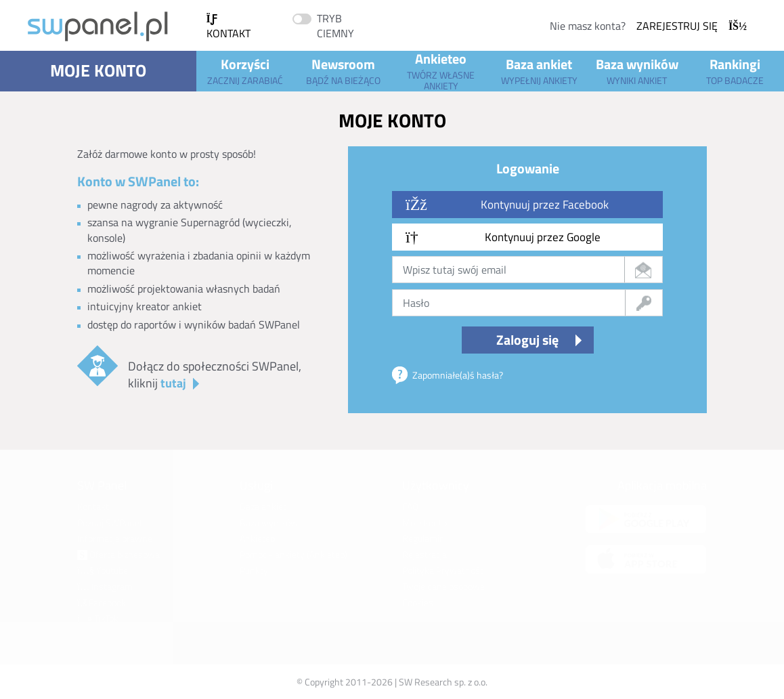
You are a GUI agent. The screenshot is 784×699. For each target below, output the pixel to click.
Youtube (103, 570)
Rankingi (735, 70)
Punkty (254, 570)
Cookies (418, 602)
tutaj (173, 383)
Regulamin (423, 538)
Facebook (102, 602)
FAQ (410, 506)
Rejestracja (424, 554)
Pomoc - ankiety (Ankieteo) (293, 554)
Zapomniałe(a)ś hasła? (458, 375)
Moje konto (98, 70)
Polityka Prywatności (444, 570)
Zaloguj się (527, 340)
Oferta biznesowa (118, 554)
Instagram (105, 586)
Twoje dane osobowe (443, 586)
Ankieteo (441, 71)
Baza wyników (637, 70)
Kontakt (228, 27)
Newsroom (343, 70)
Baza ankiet (539, 70)
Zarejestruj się (692, 26)
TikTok (98, 618)
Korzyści (245, 70)
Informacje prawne (115, 538)
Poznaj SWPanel (109, 523)
